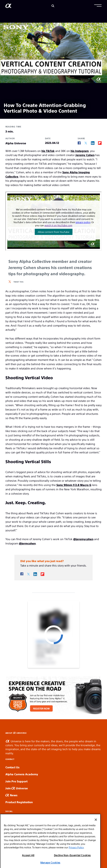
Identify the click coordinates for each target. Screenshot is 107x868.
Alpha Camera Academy (22, 774)
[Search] (53, 6)
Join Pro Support (16, 781)
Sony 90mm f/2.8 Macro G (74, 485)
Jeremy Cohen (85, 155)
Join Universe (17, 788)
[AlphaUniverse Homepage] (8, 6)
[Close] (96, 831)
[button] (98, 6)
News (11, 795)
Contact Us (12, 767)
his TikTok (48, 151)
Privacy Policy (76, 858)
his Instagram (80, 151)
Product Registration (19, 802)
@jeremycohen (83, 539)
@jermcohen (27, 543)
